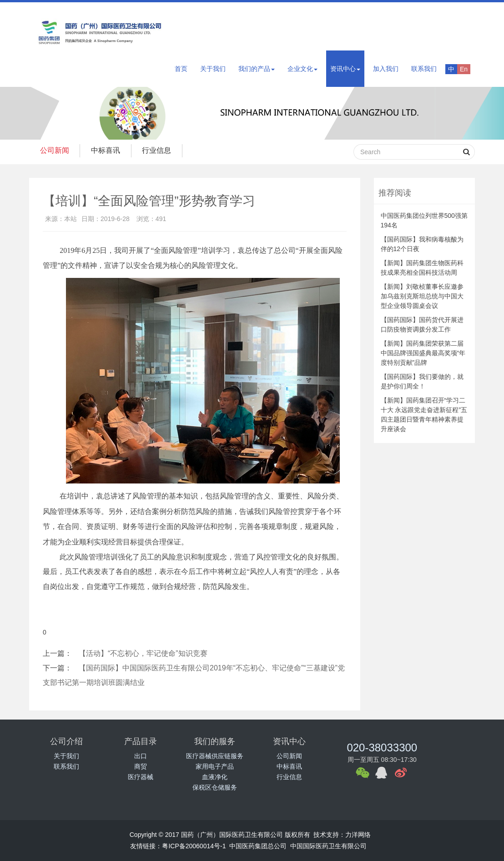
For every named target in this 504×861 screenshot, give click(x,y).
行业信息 (160, 150)
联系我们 (424, 69)
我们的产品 (257, 69)
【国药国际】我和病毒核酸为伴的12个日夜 (422, 244)
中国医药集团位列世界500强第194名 (424, 220)
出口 (141, 756)
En (464, 69)
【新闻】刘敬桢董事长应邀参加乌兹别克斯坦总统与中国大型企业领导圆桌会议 (422, 296)
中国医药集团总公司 (258, 846)
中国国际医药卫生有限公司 (328, 846)
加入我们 (386, 69)
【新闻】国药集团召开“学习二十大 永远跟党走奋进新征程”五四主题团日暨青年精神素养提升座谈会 (424, 415)
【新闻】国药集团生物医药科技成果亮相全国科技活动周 (422, 268)
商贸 (141, 766)
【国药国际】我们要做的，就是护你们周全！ (422, 381)
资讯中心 (345, 69)
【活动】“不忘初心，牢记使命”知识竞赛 (143, 653)
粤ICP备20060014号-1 (194, 846)
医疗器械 (141, 777)
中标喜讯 (107, 150)
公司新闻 (55, 150)
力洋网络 (358, 835)
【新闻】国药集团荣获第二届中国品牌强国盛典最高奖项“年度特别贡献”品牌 (423, 353)
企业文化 (302, 69)
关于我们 (213, 69)
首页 (181, 69)
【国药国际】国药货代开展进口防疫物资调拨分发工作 (422, 325)
